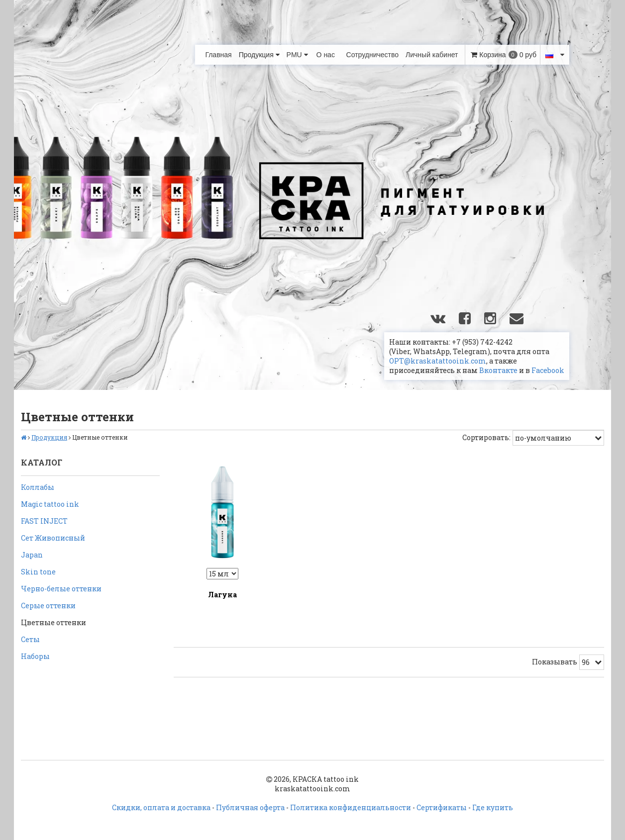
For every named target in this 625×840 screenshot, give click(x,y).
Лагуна (222, 595)
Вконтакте (498, 370)
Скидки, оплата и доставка (161, 807)
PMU (297, 55)
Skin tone (38, 572)
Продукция (259, 55)
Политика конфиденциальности (351, 807)
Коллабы (38, 487)
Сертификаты (442, 807)
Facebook (548, 370)
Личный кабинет (432, 55)
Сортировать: (486, 437)
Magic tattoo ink (50, 504)
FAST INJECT (44, 521)
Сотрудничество (372, 55)
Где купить (493, 807)
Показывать (555, 662)
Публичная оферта (250, 807)
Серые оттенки (48, 606)
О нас (326, 55)
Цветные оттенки (53, 622)
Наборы (35, 656)
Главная (218, 55)
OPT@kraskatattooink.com (438, 361)
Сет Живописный (53, 538)
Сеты (30, 639)
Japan (32, 555)
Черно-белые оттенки (61, 589)
